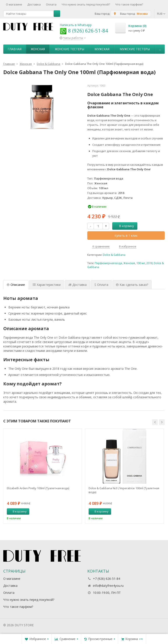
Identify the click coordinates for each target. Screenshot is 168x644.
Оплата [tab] (101, 285)
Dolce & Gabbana (114, 255)
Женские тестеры (70, 49)
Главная (15, 49)
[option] (43, 476)
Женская (38, 49)
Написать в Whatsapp (76, 25)
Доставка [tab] (77, 285)
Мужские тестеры (135, 49)
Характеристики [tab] (47, 285)
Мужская (102, 49)
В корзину (124, 226)
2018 (149, 263)
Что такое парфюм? (129, 4)
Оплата (51, 4)
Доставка (34, 4)
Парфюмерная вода (108, 263)
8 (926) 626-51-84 (84, 30)
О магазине (14, 4)
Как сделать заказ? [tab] (132, 285)
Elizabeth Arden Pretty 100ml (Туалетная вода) (38, 488)
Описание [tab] (16, 285)
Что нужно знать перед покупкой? (86, 4)
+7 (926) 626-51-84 (107, 579)
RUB (161, 14)
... (160, 49)
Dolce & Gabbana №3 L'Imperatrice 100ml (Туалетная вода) (124, 490)
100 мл (141, 263)
